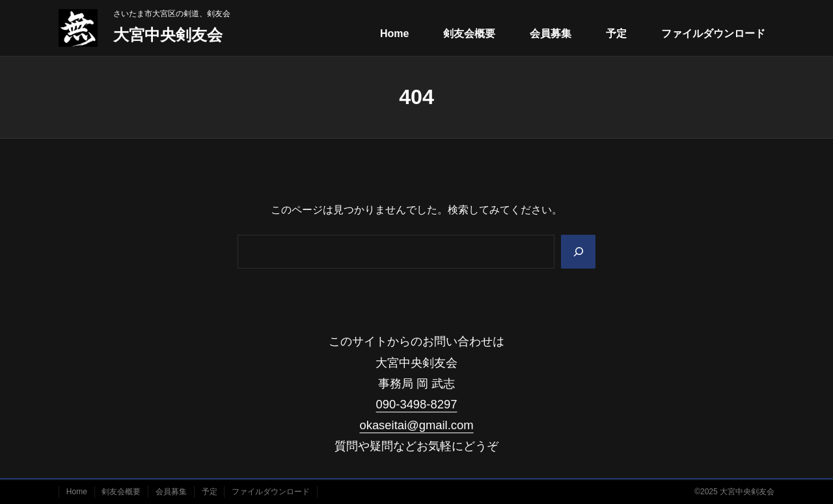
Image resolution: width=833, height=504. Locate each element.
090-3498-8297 (417, 404)
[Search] (577, 252)
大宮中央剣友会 (168, 35)
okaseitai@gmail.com (416, 425)
